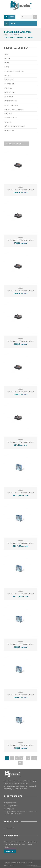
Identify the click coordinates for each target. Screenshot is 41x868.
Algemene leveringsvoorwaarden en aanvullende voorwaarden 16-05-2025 (21, 813)
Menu (10, 23)
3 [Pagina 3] (17, 758)
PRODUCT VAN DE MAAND (14, 109)
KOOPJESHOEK (10, 84)
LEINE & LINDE (10, 92)
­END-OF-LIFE (9, 131)
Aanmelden (10, 851)
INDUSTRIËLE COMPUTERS (14, 71)
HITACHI (7, 67)
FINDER (7, 58)
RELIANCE (8, 114)
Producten (14, 35)
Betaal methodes (11, 803)
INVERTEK (8, 75)
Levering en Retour (12, 806)
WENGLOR (8, 122)
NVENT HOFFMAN (11, 105)
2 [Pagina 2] (12, 758)
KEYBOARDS (9, 80)
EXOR (6, 54)
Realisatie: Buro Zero (31, 865)
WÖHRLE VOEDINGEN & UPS (15, 126)
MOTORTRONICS (11, 101)
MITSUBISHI (9, 97)
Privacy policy (10, 809)
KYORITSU (8, 88)
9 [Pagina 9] (28, 758)
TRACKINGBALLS (11, 118)
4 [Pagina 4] (21, 758)
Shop (6, 35)
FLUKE (7, 63)
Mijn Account (10, 828)
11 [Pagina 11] (20, 763)
